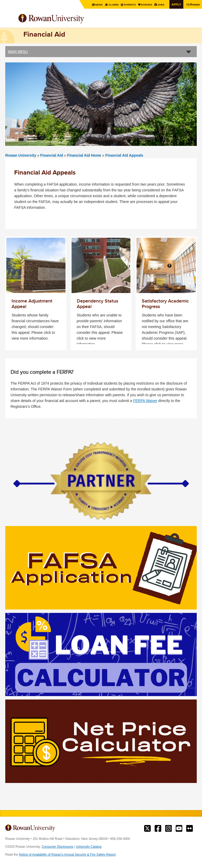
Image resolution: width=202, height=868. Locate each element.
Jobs (160, 5)
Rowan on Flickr (190, 829)
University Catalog (89, 847)
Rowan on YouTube (179, 829)
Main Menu (18, 52)
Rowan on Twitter (147, 829)
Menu (9, 19)
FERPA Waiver (145, 400)
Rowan (193, 4)
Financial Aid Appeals (124, 155)
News (96, 5)
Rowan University (64, 19)
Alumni (111, 5)
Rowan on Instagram (168, 829)
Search (193, 21)
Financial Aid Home (85, 155)
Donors (145, 5)
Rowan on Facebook (158, 829)
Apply (176, 4)
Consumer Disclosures (57, 847)
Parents (128, 5)
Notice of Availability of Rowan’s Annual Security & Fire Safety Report (67, 855)
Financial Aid (52, 155)
